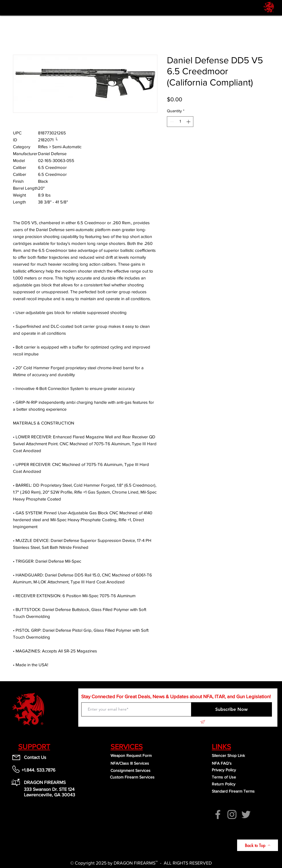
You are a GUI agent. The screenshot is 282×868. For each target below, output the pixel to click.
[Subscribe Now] (231, 709)
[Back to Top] (258, 845)
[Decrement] (171, 122)
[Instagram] (232, 814)
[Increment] (189, 122)
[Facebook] (218, 814)
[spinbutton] (180, 122)
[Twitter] (246, 814)
